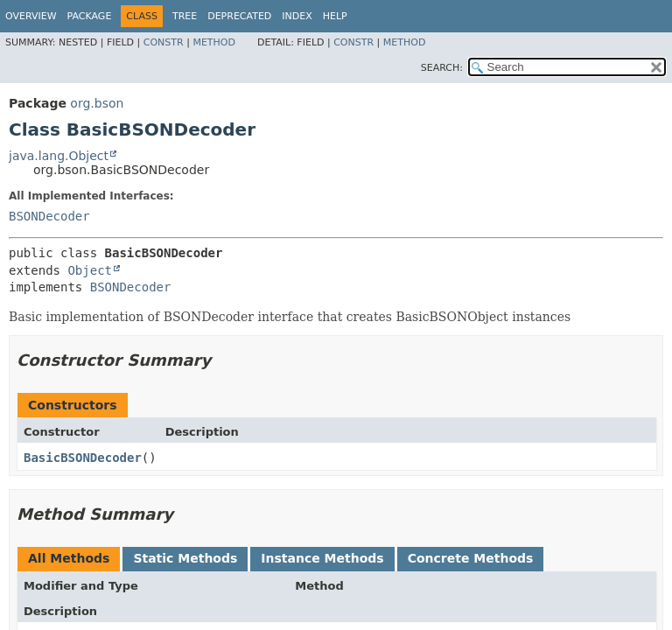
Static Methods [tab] (185, 558)
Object (90, 270)
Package (90, 16)
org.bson (97, 103)
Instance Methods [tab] (322, 558)
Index (297, 16)
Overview (31, 16)
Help (335, 16)
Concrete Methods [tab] (471, 558)
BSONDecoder (49, 216)
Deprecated (239, 16)
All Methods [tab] (69, 558)
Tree (185, 16)
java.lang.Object (59, 156)
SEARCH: (442, 68)
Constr (164, 42)
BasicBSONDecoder (83, 458)
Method (214, 42)
